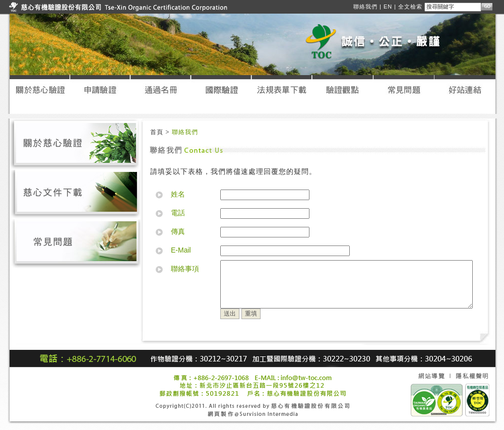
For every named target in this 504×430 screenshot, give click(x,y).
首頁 (157, 128)
